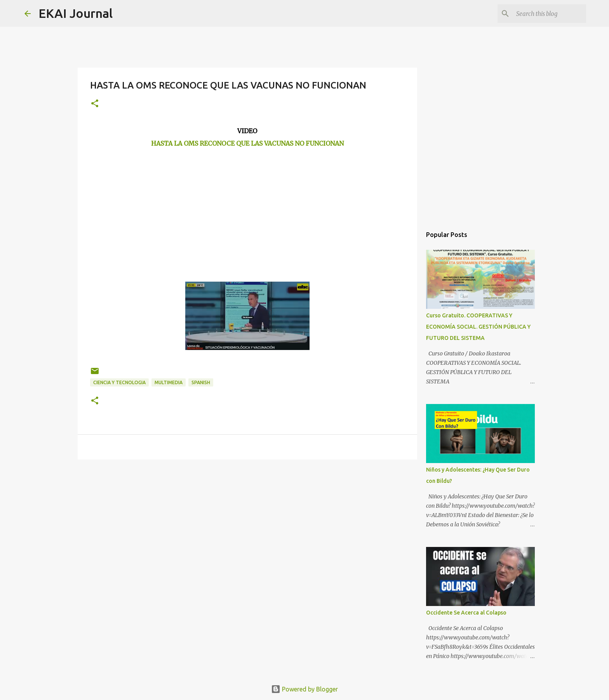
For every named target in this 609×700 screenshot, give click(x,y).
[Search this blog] (545, 14)
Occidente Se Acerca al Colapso (466, 613)
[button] (95, 104)
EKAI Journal (76, 13)
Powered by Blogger (304, 689)
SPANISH (201, 382)
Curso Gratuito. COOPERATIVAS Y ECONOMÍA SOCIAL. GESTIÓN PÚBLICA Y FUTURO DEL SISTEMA (478, 327)
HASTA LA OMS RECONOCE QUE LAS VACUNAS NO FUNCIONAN (247, 143)
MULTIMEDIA (169, 382)
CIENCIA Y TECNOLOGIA (119, 382)
